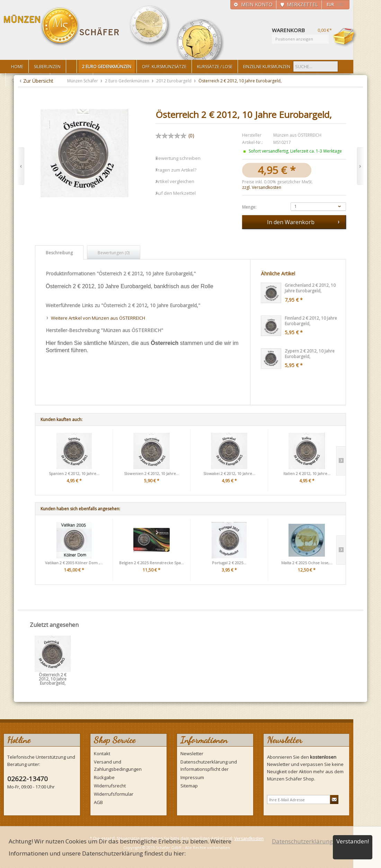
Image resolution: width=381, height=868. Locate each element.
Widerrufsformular (114, 794)
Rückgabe (104, 777)
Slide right (341, 461)
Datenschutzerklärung (302, 841)
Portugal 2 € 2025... (229, 563)
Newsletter (192, 753)
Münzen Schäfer (62, 27)
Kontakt (102, 753)
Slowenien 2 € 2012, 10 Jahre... (152, 473)
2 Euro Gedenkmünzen (128, 81)
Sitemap (189, 786)
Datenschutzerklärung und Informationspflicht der (209, 765)
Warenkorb (345, 37)
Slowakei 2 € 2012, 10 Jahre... (229, 473)
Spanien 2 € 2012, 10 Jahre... (74, 473)
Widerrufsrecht (110, 786)
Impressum (192, 777)
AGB (98, 802)
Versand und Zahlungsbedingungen (118, 765)
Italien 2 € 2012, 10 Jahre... (307, 473)
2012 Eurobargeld (174, 81)
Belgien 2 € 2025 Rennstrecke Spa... (152, 563)
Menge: (249, 207)
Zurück (21, 166)
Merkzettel (302, 4)
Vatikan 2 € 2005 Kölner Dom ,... (74, 563)
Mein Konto (257, 4)
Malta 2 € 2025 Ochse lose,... (307, 563)
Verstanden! (353, 841)
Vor (360, 166)
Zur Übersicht (38, 81)
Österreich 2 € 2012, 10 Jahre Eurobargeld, (53, 677)
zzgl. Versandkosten (262, 187)
